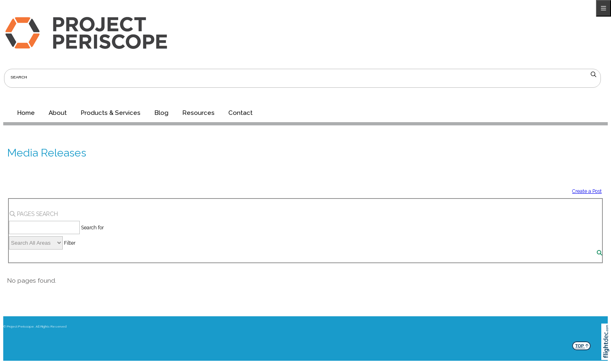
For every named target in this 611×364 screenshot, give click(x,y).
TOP (582, 345)
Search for (92, 227)
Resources (198, 113)
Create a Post (587, 191)
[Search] (599, 253)
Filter (70, 243)
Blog (161, 113)
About (58, 113)
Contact (241, 113)
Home (26, 113)
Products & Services (111, 113)
